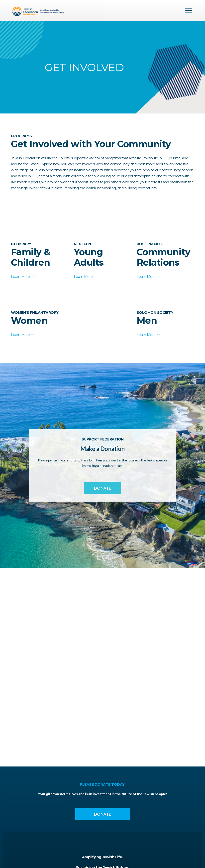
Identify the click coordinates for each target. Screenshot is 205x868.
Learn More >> (23, 277)
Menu (189, 10)
